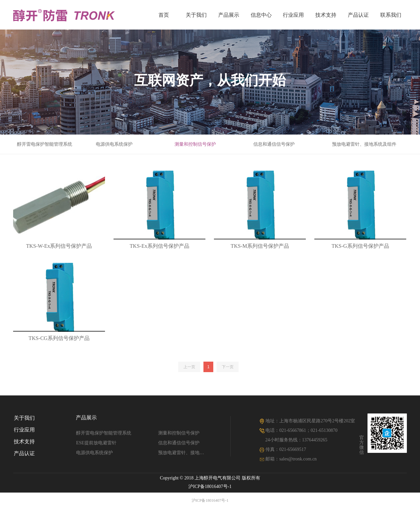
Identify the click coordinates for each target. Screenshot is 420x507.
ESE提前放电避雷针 (96, 443)
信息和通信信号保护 (274, 144)
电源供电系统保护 (114, 144)
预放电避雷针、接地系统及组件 (364, 144)
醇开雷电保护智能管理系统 (45, 144)
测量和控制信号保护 (195, 144)
